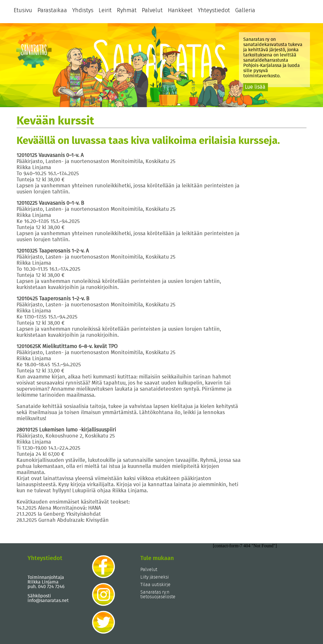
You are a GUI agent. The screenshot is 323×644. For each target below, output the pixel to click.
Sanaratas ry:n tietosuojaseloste (158, 594)
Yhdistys (83, 10)
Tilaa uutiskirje (155, 585)
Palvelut (152, 10)
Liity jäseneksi (155, 577)
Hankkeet (180, 10)
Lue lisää (255, 87)
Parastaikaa (52, 10)
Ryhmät (127, 10)
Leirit (105, 10)
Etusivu (23, 10)
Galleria (245, 10)
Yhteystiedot (214, 10)
